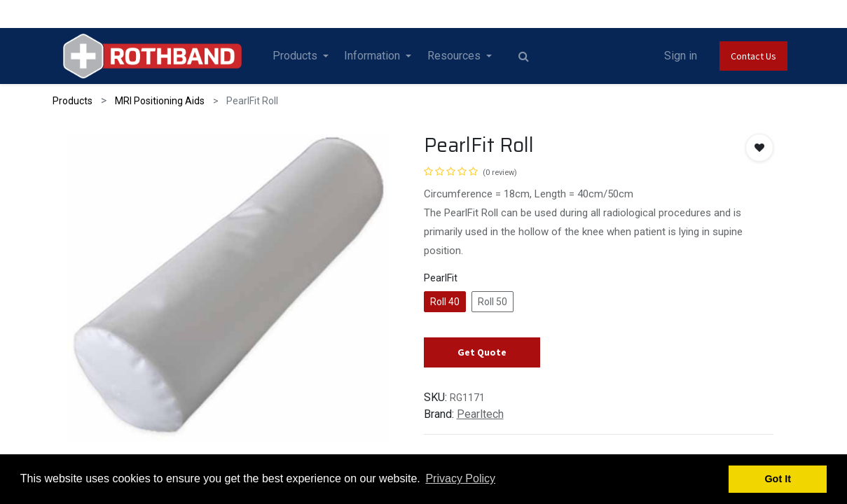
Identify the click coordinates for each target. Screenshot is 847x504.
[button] (759, 148)
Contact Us (753, 56)
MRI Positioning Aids (160, 101)
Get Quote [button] (482, 352)
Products (73, 101)
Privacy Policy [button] (460, 478)
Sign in (681, 56)
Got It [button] (778, 479)
